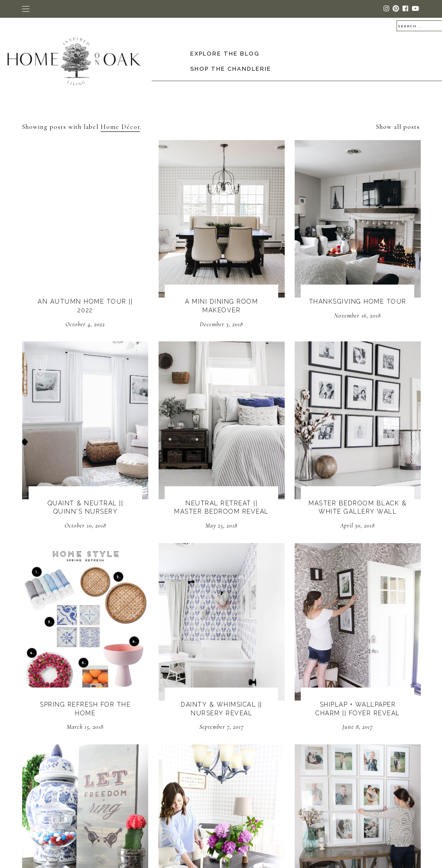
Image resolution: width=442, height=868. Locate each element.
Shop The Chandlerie (231, 69)
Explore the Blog (225, 54)
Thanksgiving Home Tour (358, 301)
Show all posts (398, 127)
